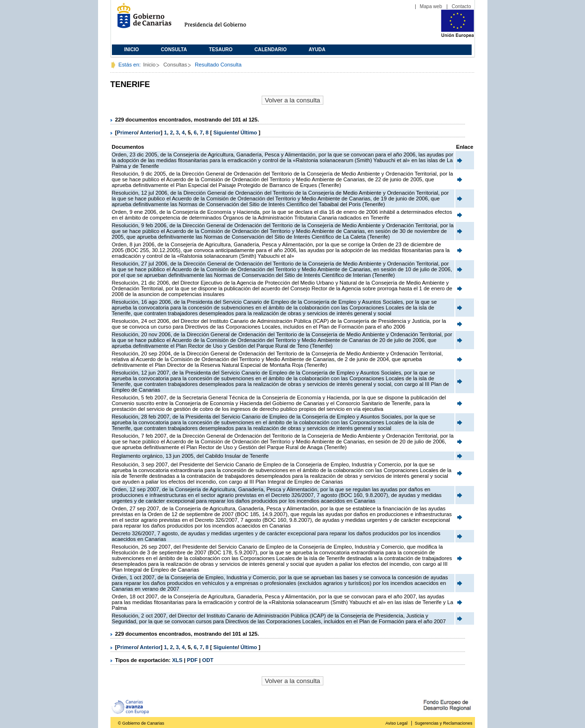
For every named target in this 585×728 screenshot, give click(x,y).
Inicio (132, 50)
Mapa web (431, 6)
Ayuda (317, 50)
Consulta (174, 50)
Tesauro (221, 50)
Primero (127, 132)
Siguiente (225, 132)
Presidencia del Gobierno (224, 19)
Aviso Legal (397, 723)
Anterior (150, 132)
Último (250, 132)
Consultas (175, 65)
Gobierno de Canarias (141, 19)
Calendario (270, 50)
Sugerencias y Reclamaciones (443, 723)
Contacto (461, 6)
